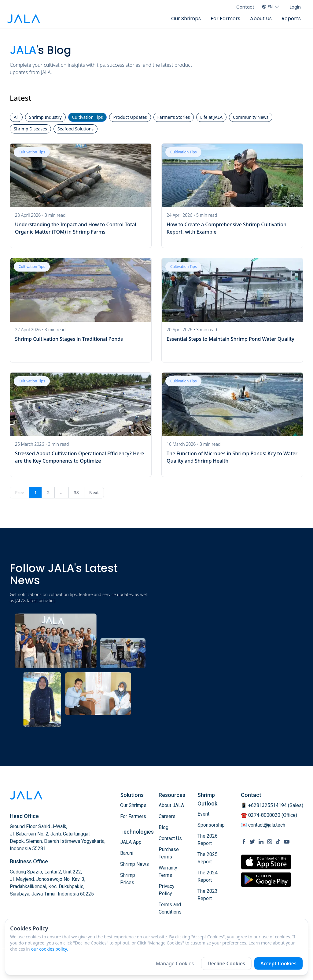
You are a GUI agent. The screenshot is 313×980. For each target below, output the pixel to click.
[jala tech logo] (24, 19)
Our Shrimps (186, 19)
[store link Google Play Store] (266, 880)
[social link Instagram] (270, 842)
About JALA (171, 805)
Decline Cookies (226, 963)
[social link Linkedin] (261, 842)
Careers (167, 816)
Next (94, 492)
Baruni (127, 853)
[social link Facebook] (244, 842)
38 (76, 492)
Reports (291, 19)
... (62, 492)
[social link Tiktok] (278, 842)
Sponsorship (211, 825)
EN (271, 7)
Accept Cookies (278, 963)
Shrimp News (134, 864)
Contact (245, 7)
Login (295, 7)
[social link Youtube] (287, 842)
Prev (19, 492)
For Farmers (225, 19)
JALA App (131, 842)
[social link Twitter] (252, 842)
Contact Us (170, 838)
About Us (261, 19)
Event (203, 814)
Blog (164, 827)
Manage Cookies (175, 963)
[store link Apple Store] (266, 862)
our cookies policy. (50, 949)
